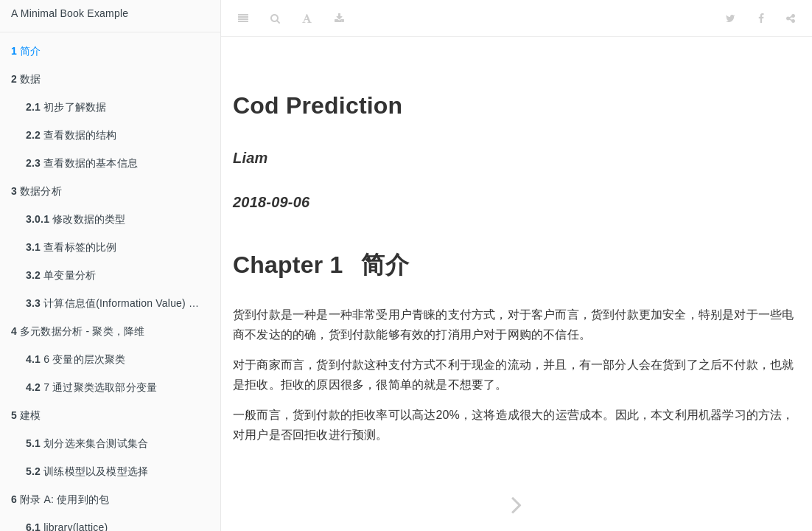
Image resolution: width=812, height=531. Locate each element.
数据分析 (36, 191)
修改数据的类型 (76, 219)
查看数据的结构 (71, 135)
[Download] (339, 18)
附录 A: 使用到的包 (60, 499)
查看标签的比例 (71, 247)
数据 (26, 79)
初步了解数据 (66, 107)
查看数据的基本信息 (82, 163)
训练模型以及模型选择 (87, 471)
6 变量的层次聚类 (76, 359)
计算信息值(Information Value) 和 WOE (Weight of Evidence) (123, 303)
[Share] (791, 18)
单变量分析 (61, 275)
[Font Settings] (307, 18)
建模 (26, 415)
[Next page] (517, 505)
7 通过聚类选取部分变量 (91, 387)
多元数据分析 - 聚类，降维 (78, 331)
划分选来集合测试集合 (87, 443)
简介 (26, 51)
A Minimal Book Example (70, 13)
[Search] (275, 18)
